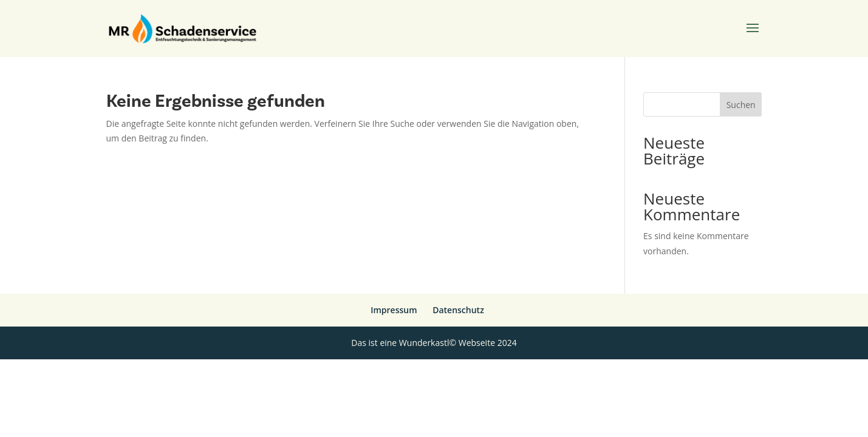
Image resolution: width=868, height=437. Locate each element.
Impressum (394, 310)
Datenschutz (458, 310)
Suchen (741, 105)
